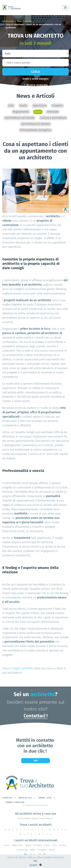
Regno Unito (17, 845)
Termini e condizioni (15, 802)
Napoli (36, 819)
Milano (28, 819)
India (54, 845)
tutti (11, 106)
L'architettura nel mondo (20, 118)
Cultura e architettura (53, 118)
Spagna (28, 845)
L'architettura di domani (35, 124)
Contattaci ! (36, 716)
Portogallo (42, 850)
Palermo (49, 819)
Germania (38, 845)
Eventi (23, 106)
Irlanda (47, 845)
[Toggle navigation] (65, 8)
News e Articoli (25, 21)
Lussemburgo (22, 850)
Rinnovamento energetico (36, 130)
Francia (7, 845)
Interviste (53, 112)
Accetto (34, 865)
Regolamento (21, 112)
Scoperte (57, 106)
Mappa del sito (25, 798)
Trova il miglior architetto (18, 668)
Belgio (33, 850)
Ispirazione (40, 106)
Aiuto (38, 112)
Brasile (52, 850)
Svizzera (62, 845)
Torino (43, 819)
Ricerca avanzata (36, 85)
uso (35, 861)
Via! (36, 761)
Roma (21, 819)
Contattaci (7, 798)
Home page (8, 21)
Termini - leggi (45, 798)
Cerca (36, 72)
